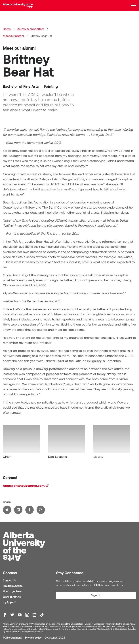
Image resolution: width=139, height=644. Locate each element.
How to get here (12, 591)
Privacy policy (33, 638)
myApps (10, 602)
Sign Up (96, 595)
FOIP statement (12, 638)
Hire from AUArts (13, 586)
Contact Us (10, 580)
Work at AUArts (12, 597)
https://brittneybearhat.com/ (26, 487)
